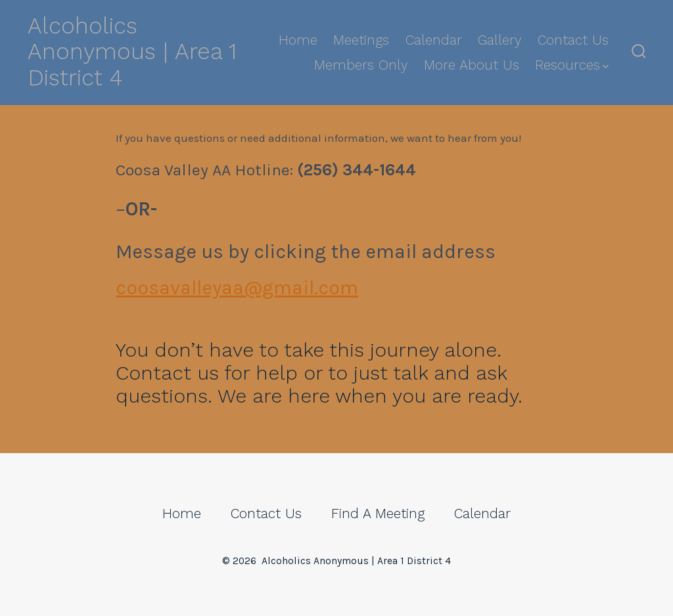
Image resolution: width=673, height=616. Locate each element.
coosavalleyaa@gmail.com (237, 288)
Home (298, 40)
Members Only (361, 65)
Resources (572, 65)
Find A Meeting (378, 514)
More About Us (472, 65)
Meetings (361, 40)
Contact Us (573, 40)
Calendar (434, 40)
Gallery (499, 40)
